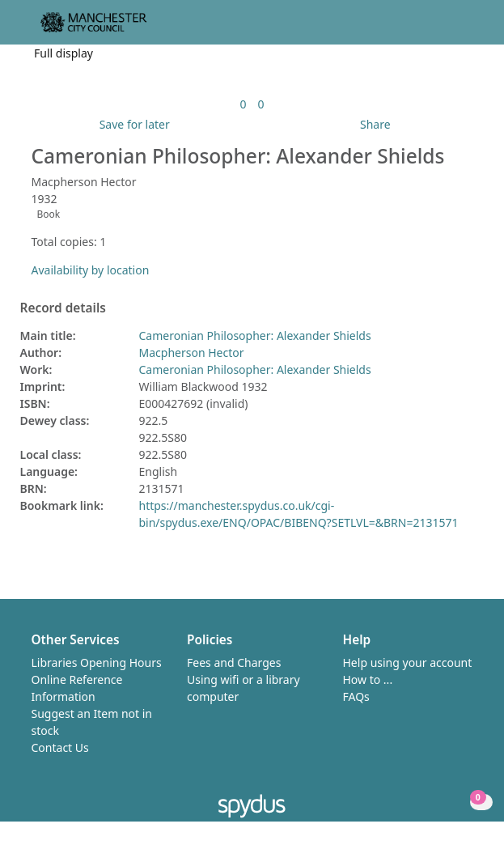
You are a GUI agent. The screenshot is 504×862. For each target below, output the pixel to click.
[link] (243, 104)
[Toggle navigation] (467, 29)
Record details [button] (63, 308)
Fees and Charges (234, 662)
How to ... (368, 679)
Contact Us (60, 747)
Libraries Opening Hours (97, 662)
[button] (447, 29)
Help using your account (408, 662)
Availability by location (91, 270)
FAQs (356, 696)
